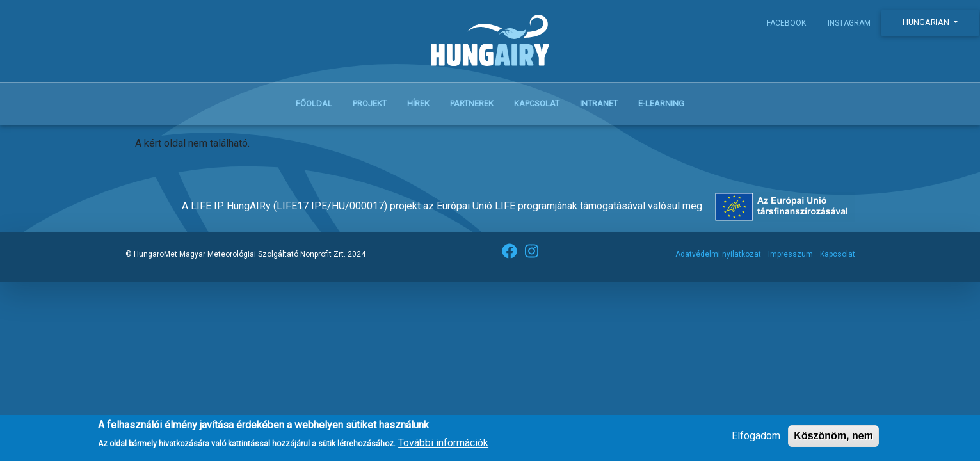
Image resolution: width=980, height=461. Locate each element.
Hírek (418, 103)
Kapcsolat (537, 103)
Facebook (786, 23)
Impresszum (791, 254)
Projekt (370, 103)
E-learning (661, 103)
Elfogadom (756, 439)
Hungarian (927, 22)
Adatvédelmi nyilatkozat (718, 254)
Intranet (599, 103)
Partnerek (472, 103)
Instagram (849, 23)
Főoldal (314, 103)
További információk (443, 447)
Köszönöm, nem (833, 439)
